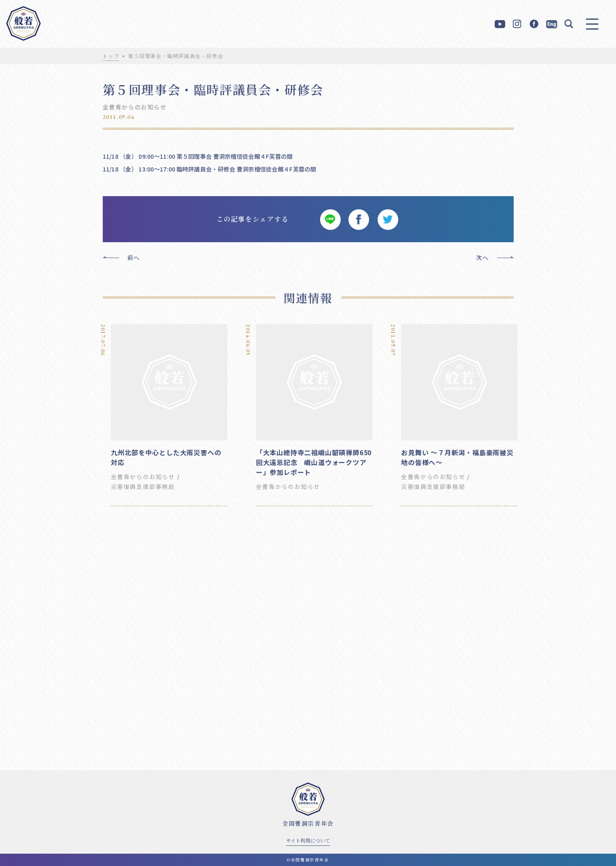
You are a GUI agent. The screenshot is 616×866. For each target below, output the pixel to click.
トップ (111, 56)
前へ (134, 257)
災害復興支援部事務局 (143, 486)
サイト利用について (308, 840)
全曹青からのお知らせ (135, 107)
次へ (482, 257)
